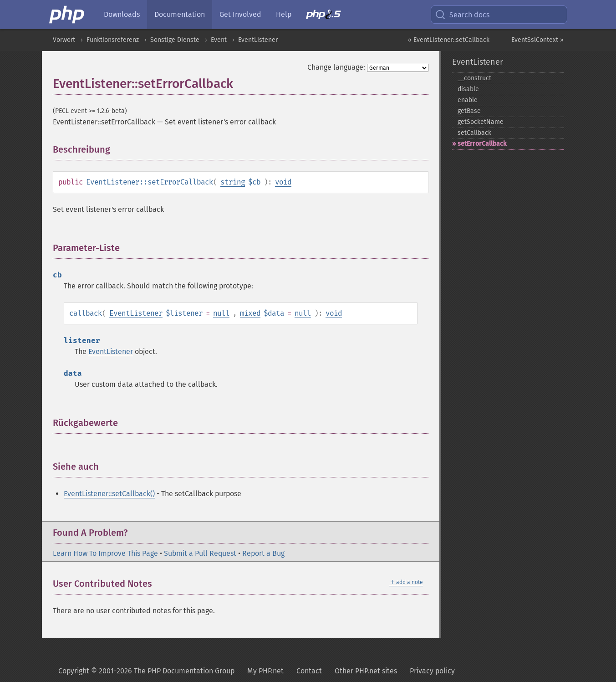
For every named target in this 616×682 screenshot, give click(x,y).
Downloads (122, 14)
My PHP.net (265, 671)
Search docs (462, 15)
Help (284, 14)
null (221, 313)
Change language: (336, 67)
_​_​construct (474, 78)
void (283, 182)
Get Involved (240, 14)
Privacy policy (432, 671)
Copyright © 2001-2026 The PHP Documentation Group (146, 671)
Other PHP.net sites (366, 671)
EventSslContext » (537, 40)
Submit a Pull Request (200, 553)
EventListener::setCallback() (109, 494)
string (233, 182)
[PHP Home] (67, 15)
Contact (309, 671)
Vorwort (64, 40)
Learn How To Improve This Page (105, 553)
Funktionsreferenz (113, 40)
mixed (250, 313)
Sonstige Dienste (175, 40)
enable (468, 100)
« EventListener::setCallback (449, 40)
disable (468, 89)
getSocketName (481, 122)
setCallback (474, 133)
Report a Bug (263, 553)
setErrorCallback (482, 144)
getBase (469, 111)
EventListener (258, 40)
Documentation (180, 14)
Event (219, 40)
